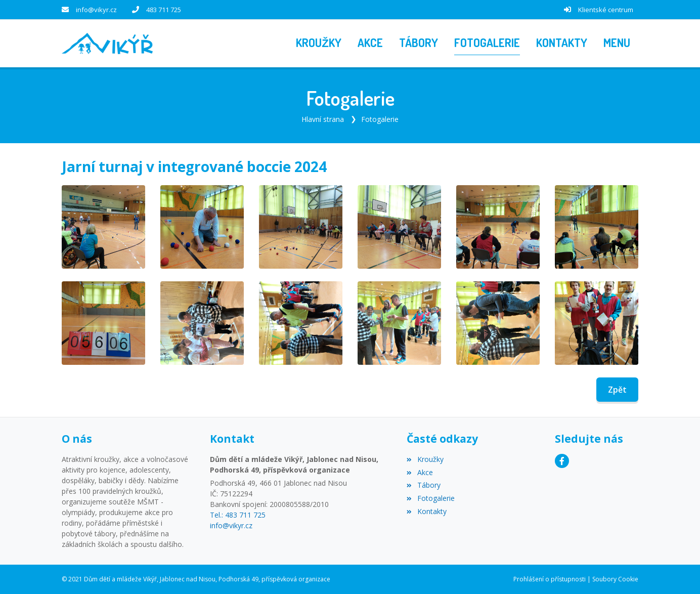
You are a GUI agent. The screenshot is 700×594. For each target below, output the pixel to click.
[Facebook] (562, 461)
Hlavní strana (323, 119)
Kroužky (425, 459)
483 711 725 (164, 10)
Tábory (423, 485)
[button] (617, 44)
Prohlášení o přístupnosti (550, 579)
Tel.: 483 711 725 (238, 515)
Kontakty (426, 511)
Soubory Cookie (615, 579)
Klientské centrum (606, 10)
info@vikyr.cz (96, 10)
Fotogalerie (380, 119)
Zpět (617, 390)
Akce (420, 472)
